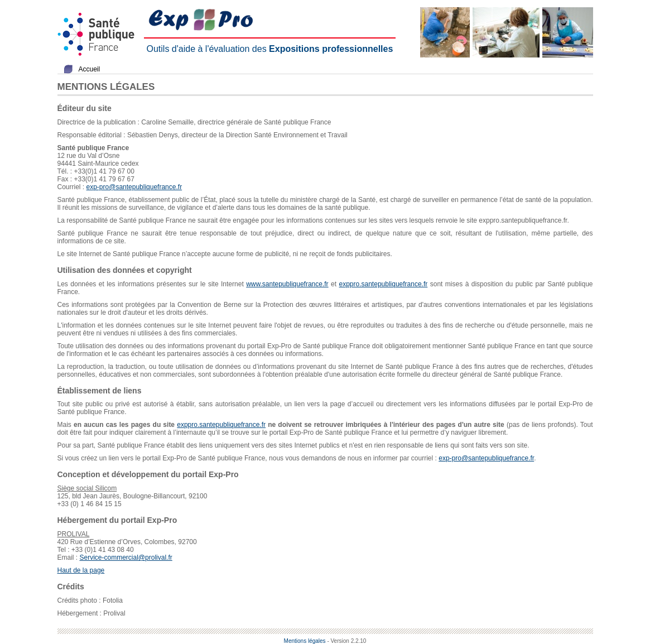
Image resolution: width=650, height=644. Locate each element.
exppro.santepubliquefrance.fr (384, 284)
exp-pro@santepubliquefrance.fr (134, 187)
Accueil (90, 69)
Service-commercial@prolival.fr (126, 558)
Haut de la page (81, 570)
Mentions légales (305, 641)
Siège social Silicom (87, 488)
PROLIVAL (74, 534)
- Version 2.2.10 (346, 641)
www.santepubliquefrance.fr (287, 284)
